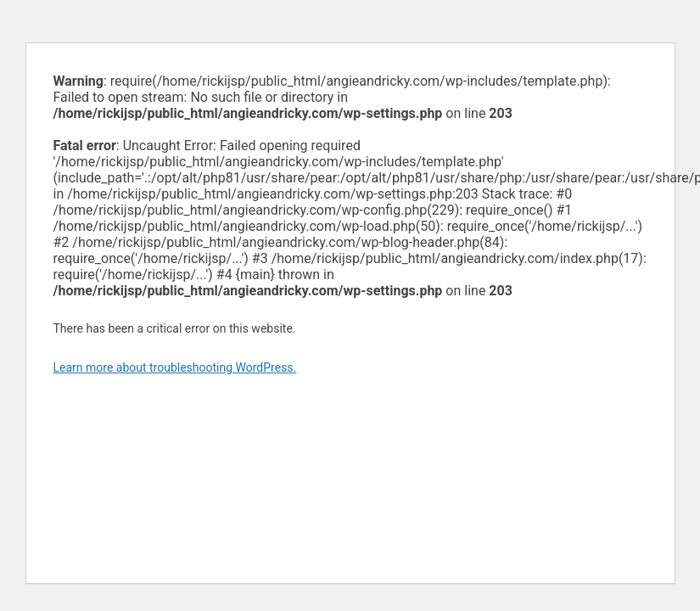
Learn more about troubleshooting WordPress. (175, 367)
